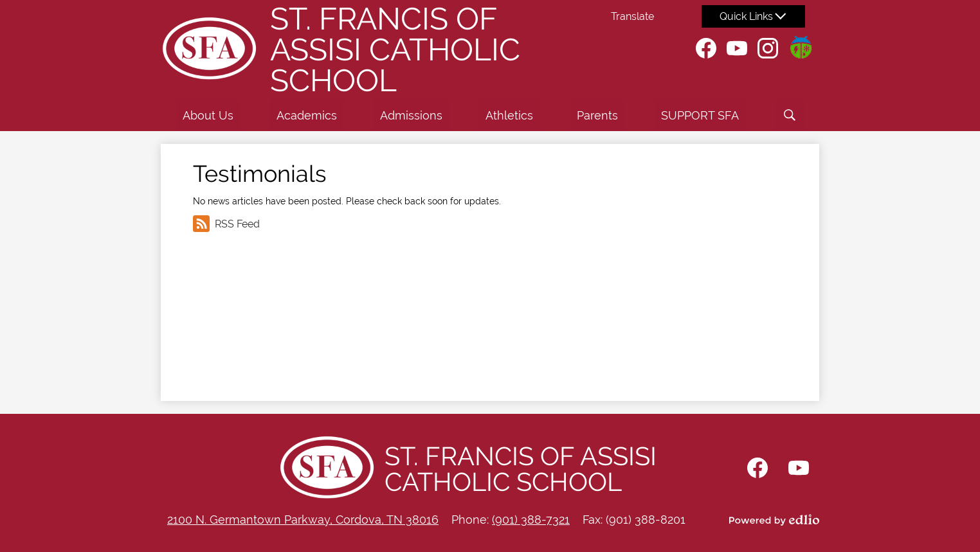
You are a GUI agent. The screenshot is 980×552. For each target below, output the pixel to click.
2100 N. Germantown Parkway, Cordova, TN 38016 (303, 520)
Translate (632, 16)
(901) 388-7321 (531, 520)
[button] (208, 115)
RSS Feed (226, 224)
